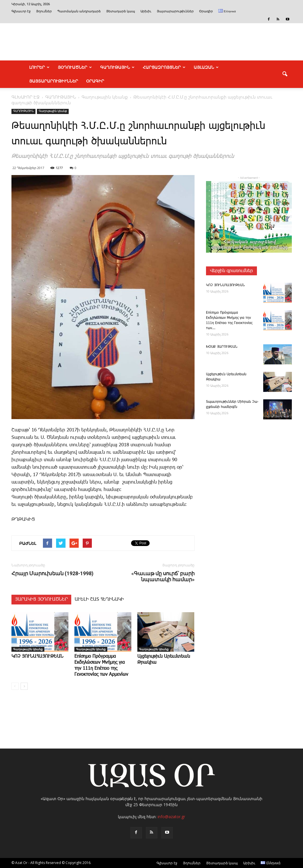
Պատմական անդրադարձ (79, 11)
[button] (285, 74)
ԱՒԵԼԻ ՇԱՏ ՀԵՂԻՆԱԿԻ (99, 599)
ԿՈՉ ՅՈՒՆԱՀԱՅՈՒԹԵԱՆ (37, 656)
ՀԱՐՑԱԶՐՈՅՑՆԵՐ (164, 67)
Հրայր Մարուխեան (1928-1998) (53, 573)
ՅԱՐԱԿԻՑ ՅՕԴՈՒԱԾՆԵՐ (41, 599)
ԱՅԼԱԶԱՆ (206, 67)
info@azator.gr (171, 817)
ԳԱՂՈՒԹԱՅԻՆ (117, 67)
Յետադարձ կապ (121, 11)
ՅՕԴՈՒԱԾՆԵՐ (75, 67)
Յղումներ (44, 11)
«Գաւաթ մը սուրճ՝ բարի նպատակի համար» (163, 576)
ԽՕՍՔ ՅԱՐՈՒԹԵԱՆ (222, 347)
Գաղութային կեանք (53, 111)
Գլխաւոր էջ (21, 11)
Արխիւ (146, 11)
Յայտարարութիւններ (175, 11)
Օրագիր (206, 11)
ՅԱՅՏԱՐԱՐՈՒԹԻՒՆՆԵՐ (54, 81)
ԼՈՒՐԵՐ (39, 67)
